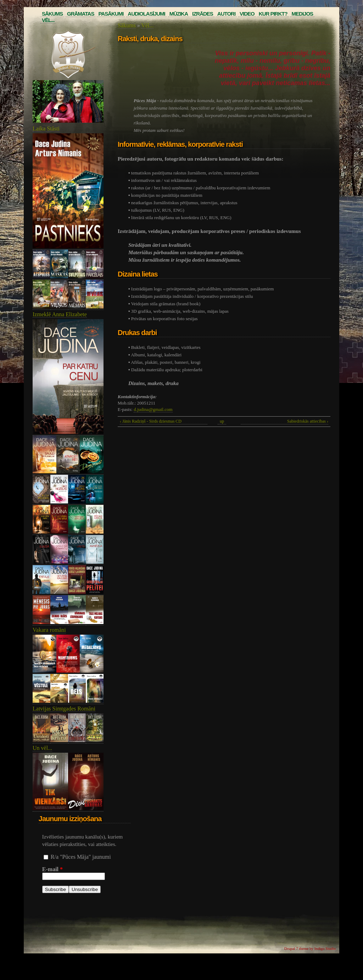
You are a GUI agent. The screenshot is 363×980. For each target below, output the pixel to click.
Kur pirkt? (273, 14)
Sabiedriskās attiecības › (308, 421)
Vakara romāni (49, 630)
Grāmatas (80, 14)
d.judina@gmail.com (153, 409)
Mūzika (179, 14)
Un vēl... (42, 748)
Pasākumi (111, 14)
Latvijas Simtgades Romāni (64, 709)
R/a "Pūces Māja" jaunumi (81, 857)
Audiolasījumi (146, 14)
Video (247, 14)
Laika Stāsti (46, 129)
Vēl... (48, 20)
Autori (226, 14)
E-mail (52, 869)
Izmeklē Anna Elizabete (60, 314)
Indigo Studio (325, 948)
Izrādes (203, 14)
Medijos (303, 14)
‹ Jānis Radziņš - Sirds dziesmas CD (151, 421)
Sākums (52, 14)
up (222, 421)
